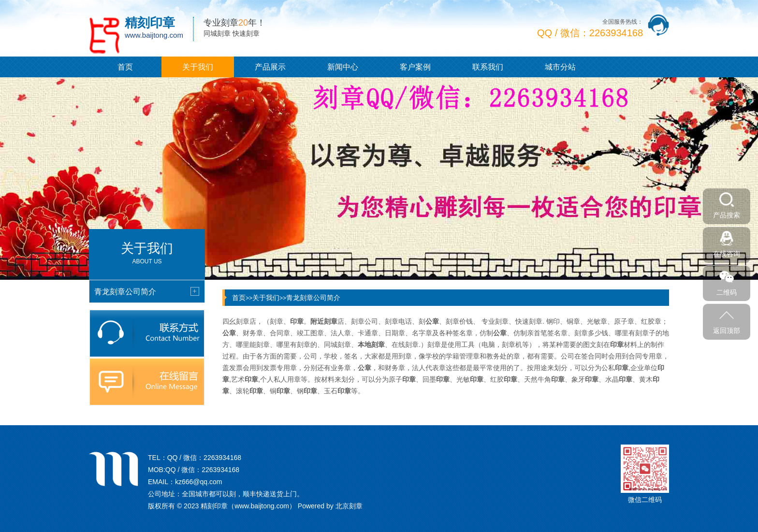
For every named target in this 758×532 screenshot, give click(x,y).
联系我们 (488, 67)
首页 (125, 67)
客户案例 (415, 67)
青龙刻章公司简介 (313, 298)
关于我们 (198, 67)
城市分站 (560, 67)
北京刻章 (349, 506)
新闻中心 (343, 67)
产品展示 (270, 67)
